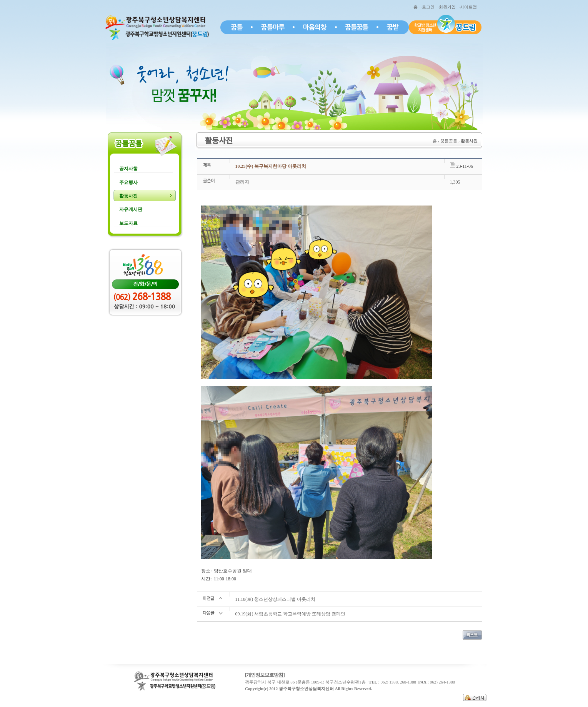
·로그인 (429, 7)
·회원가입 (448, 7)
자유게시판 (131, 209)
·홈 (416, 7)
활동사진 (128, 196)
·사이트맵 (469, 7)
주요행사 (128, 182)
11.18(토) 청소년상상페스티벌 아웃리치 (276, 599)
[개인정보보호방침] (265, 675)
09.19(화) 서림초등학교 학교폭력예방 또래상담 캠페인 (291, 614)
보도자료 (128, 223)
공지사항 (128, 169)
